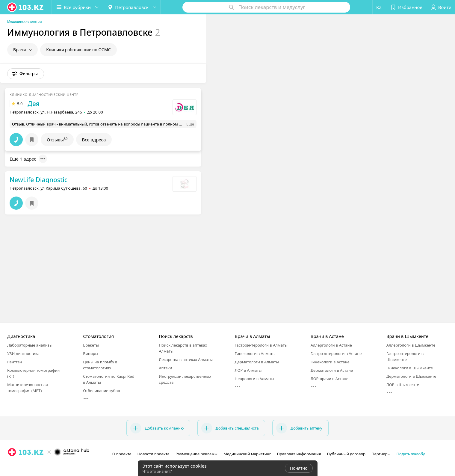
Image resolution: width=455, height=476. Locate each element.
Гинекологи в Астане (330, 362)
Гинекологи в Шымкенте (410, 368)
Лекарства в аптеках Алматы (186, 359)
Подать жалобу (411, 454)
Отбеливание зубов (101, 391)
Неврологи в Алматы (254, 379)
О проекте (122, 454)
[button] (77, 7)
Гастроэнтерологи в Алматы (261, 345)
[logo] (26, 7)
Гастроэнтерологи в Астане (336, 353)
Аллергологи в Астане (331, 345)
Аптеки (165, 368)
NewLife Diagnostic (38, 180)
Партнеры (381, 454)
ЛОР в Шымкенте (403, 385)
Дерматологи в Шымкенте (411, 376)
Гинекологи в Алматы (255, 353)
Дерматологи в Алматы (257, 362)
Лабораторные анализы (30, 345)
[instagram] (12, 465)
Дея (33, 104)
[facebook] (20, 465)
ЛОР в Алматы (248, 370)
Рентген (15, 362)
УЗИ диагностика (23, 353)
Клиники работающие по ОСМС (78, 50)
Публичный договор (346, 454)
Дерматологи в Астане (332, 370)
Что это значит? (157, 471)
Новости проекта (154, 454)
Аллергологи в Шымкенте (411, 345)
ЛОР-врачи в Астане (329, 379)
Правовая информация (299, 454)
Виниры (90, 353)
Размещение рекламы (196, 454)
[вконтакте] (29, 465)
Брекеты (91, 345)
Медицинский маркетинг (247, 454)
